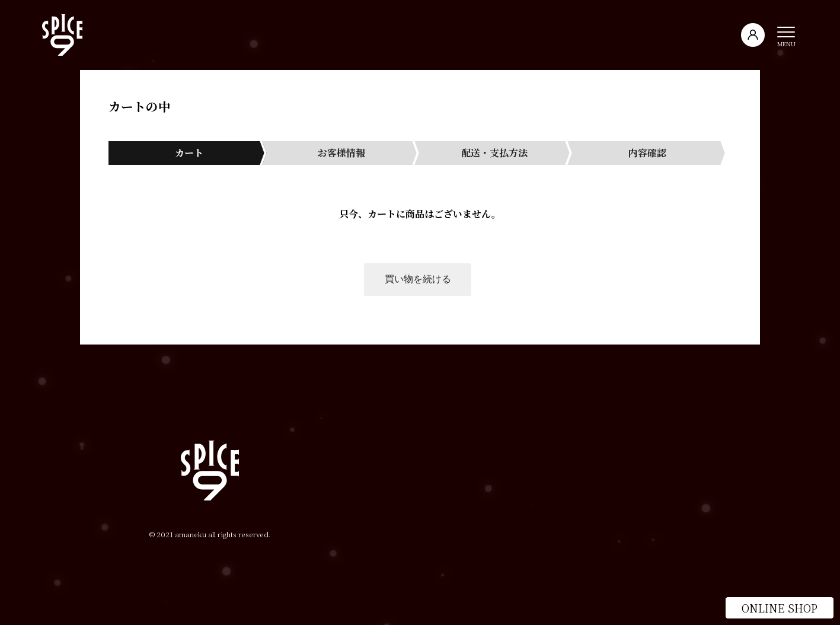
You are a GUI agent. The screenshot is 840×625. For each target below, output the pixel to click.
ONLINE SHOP (780, 608)
